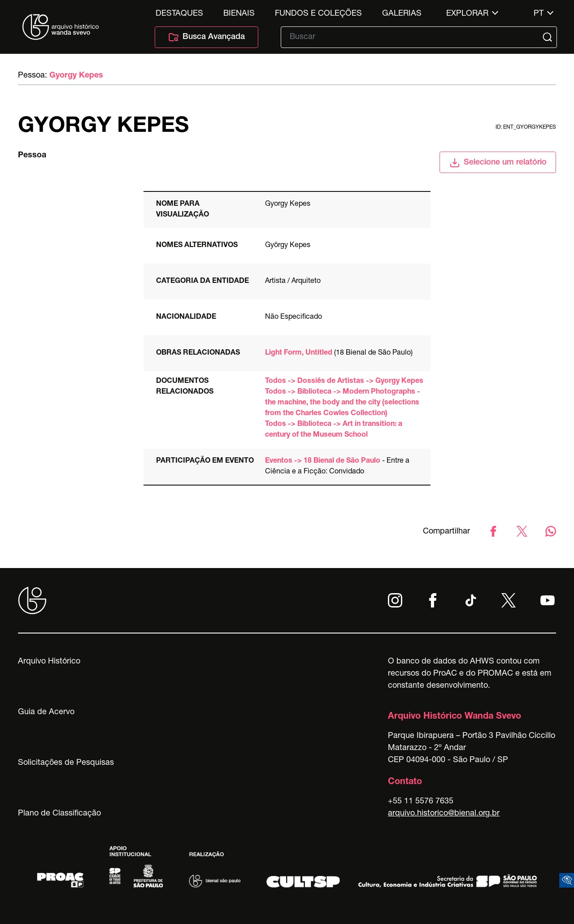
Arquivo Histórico (49, 662)
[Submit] (548, 37)
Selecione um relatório (498, 163)
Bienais (239, 14)
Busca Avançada (207, 37)
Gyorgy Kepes (76, 76)
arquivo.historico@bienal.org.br (444, 814)
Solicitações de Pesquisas (66, 763)
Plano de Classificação (59, 814)
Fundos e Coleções (318, 14)
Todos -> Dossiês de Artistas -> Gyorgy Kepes (344, 382)
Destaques (179, 14)
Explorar (467, 14)
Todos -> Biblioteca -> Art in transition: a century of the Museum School (334, 430)
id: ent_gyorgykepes (526, 127)
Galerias (402, 14)
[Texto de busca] (413, 37)
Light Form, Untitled (299, 353)
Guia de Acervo (46, 712)
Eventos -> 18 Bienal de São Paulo (323, 461)
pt (539, 14)
